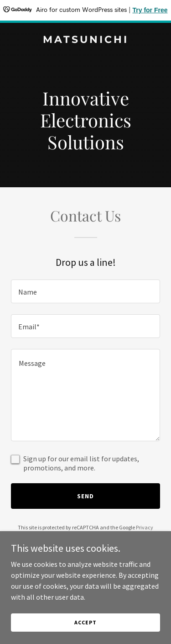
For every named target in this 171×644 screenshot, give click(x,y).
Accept (85, 622)
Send (85, 496)
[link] (85, 40)
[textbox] (85, 291)
